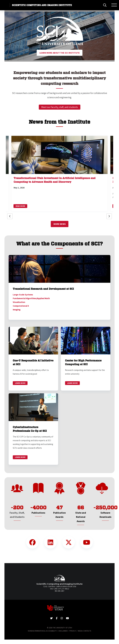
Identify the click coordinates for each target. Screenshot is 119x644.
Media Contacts (84, 631)
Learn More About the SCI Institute (60, 53)
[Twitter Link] (69, 542)
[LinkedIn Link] (50, 542)
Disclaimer (63, 631)
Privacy (73, 631)
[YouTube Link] (87, 542)
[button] (11, 36)
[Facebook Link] (32, 542)
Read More (20, 206)
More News (60, 224)
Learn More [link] (20, 383)
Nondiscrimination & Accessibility (42, 631)
